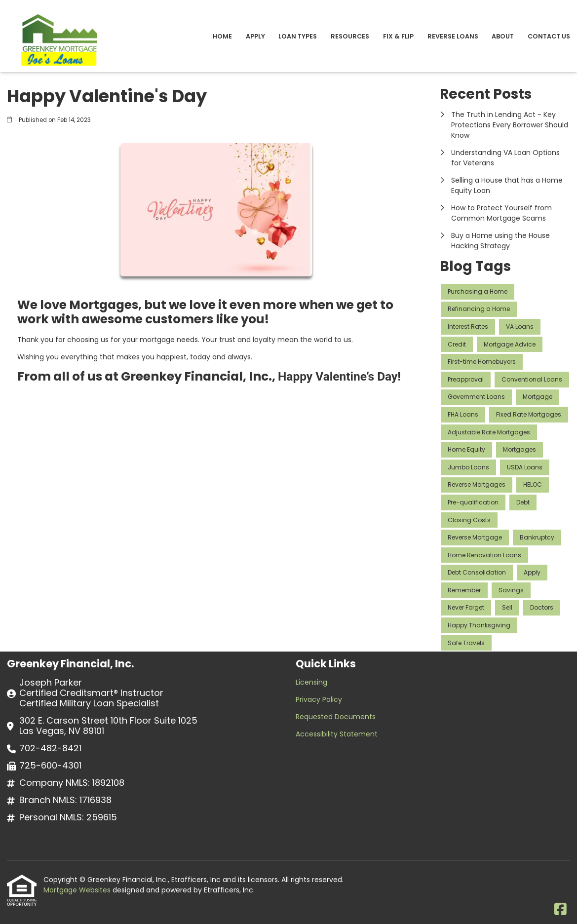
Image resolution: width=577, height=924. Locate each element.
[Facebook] (560, 910)
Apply (255, 36)
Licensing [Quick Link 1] (311, 682)
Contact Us (549, 36)
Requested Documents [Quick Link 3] (336, 717)
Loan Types (298, 36)
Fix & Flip (398, 36)
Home (222, 36)
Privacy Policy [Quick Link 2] (319, 699)
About (503, 36)
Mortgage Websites (78, 890)
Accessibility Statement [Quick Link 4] (337, 734)
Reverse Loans (453, 36)
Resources (350, 36)
